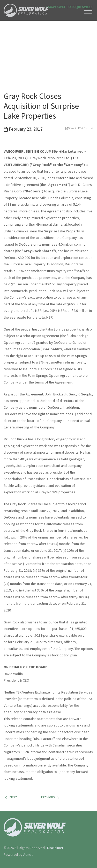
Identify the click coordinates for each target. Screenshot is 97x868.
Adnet (28, 854)
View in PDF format (79, 128)
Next (10, 797)
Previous (51, 797)
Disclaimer (55, 848)
